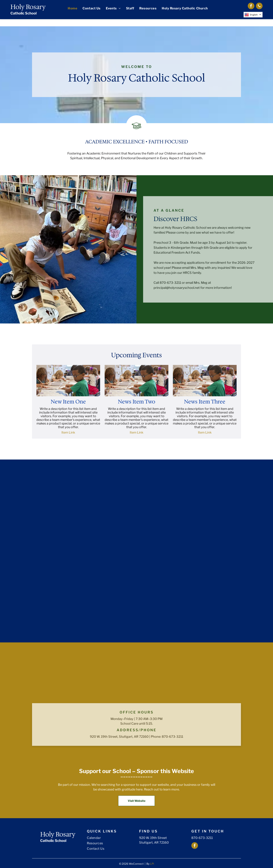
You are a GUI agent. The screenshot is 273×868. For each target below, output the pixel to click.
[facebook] (251, 6)
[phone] (259, 6)
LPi (152, 864)
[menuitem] (73, 8)
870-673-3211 (202, 838)
